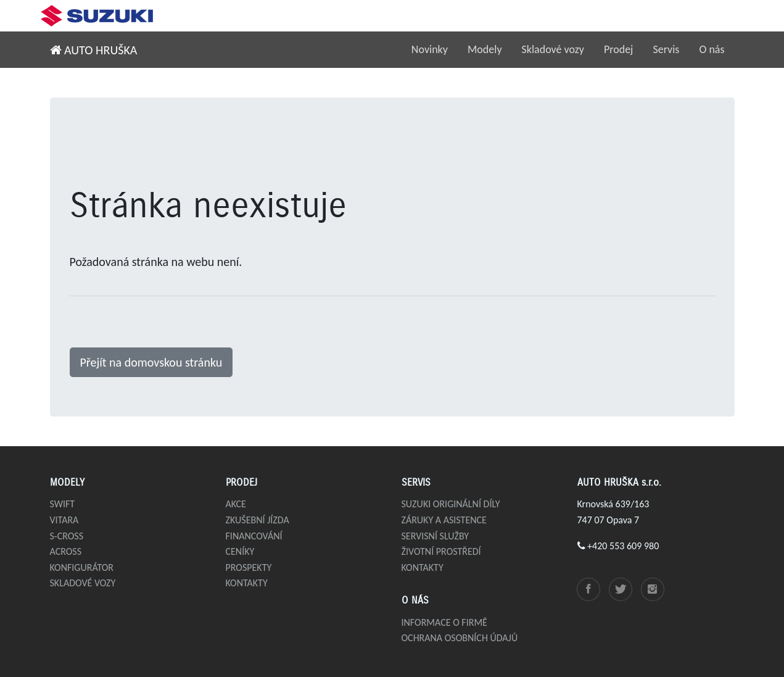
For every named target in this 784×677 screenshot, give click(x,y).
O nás (712, 49)
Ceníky (240, 551)
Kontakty (247, 583)
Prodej (619, 49)
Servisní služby (435, 536)
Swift (63, 504)
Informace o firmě (444, 622)
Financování (254, 536)
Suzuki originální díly (451, 504)
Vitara (64, 520)
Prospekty (249, 567)
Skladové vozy (553, 49)
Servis (666, 49)
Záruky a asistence (444, 520)
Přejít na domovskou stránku (151, 362)
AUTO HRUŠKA (94, 50)
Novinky (430, 49)
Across (66, 551)
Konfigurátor (82, 567)
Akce (236, 504)
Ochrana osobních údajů (460, 638)
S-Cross (67, 536)
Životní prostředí (441, 551)
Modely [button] (485, 49)
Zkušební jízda (258, 520)
